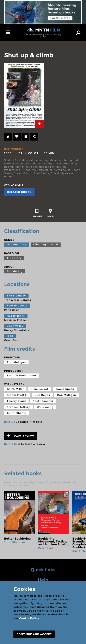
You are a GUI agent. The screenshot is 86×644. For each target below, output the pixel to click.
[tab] (39, 124)
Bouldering (15, 271)
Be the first (12, 444)
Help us (10, 422)
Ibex (10, 336)
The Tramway (16, 296)
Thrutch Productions (22, 375)
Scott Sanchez (43, 401)
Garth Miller (15, 389)
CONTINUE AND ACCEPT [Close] (34, 634)
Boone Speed (65, 389)
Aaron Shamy (16, 413)
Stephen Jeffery (18, 407)
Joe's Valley (15, 326)
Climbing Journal (46, 244)
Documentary (17, 244)
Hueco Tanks (16, 316)
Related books (19, 192)
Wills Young (45, 407)
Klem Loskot (40, 389)
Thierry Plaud (16, 401)
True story (14, 258)
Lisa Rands (42, 395)
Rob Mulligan (14, 149)
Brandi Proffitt (17, 395)
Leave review (21, 436)
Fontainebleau (17, 305)
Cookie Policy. (30, 618)
